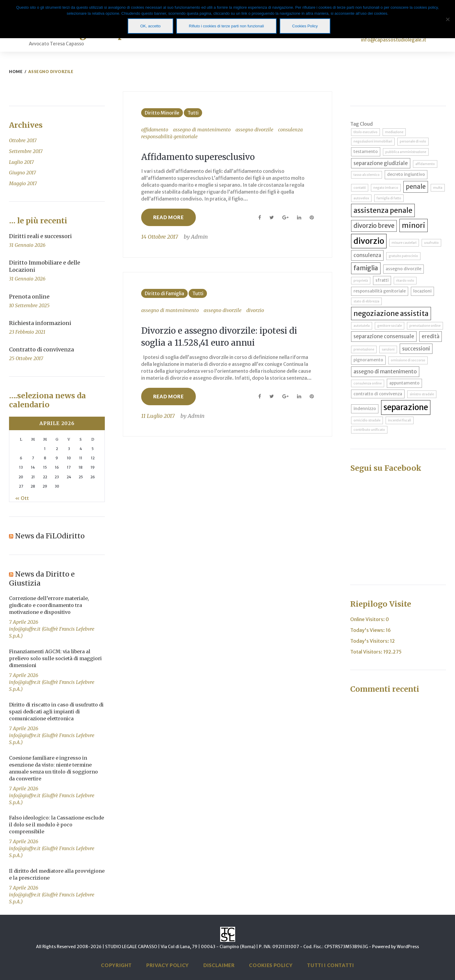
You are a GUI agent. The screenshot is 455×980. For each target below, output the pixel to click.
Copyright (116, 965)
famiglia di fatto (389, 198)
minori (414, 225)
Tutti (193, 113)
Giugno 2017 (23, 173)
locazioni (422, 291)
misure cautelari (404, 243)
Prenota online (29, 297)
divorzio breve (374, 226)
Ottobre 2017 (23, 140)
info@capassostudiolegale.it (394, 40)
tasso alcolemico (367, 175)
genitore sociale (390, 326)
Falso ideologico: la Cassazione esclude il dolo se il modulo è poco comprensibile (56, 825)
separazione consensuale (384, 336)
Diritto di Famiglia (164, 293)
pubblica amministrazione (406, 152)
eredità (431, 336)
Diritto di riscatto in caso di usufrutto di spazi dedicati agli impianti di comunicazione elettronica (56, 712)
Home (16, 72)
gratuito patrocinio (403, 256)
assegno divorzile (254, 130)
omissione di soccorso (408, 360)
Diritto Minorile (162, 113)
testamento (366, 152)
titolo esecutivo (366, 132)
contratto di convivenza (378, 394)
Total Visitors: (367, 652)
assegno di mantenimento (202, 130)
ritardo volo (405, 281)
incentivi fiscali (400, 420)
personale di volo (413, 141)
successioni (416, 349)
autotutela (362, 326)
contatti (360, 188)
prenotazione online (425, 326)
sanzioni (388, 349)
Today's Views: (368, 630)
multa (438, 188)
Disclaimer (219, 965)
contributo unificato (369, 430)
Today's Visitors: (370, 641)
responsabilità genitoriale (169, 136)
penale (416, 187)
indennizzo (365, 409)
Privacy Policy (168, 965)
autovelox (361, 198)
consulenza (290, 130)
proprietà (361, 281)
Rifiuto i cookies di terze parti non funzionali (226, 26)
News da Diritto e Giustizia (44, 578)
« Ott (22, 498)
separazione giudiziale (381, 163)
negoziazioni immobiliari (373, 141)
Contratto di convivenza (41, 349)
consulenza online (368, 383)
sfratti (382, 280)
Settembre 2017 (26, 151)
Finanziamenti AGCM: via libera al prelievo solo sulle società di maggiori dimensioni (55, 658)
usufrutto (431, 243)
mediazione (394, 132)
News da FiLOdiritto (52, 536)
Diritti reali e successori (40, 236)
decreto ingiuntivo (406, 174)
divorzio (255, 310)
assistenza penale (383, 210)
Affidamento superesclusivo (200, 157)
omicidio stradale (367, 420)
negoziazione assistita (391, 313)
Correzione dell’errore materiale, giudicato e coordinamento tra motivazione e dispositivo (49, 605)
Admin (199, 237)
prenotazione (364, 349)
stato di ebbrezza (366, 301)
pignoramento (368, 360)
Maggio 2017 (23, 183)
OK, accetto (150, 26)
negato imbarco (386, 188)
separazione (406, 407)
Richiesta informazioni (40, 323)
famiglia (366, 268)
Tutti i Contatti (330, 965)
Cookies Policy (271, 965)
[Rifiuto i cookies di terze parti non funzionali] (447, 19)
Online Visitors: (368, 619)
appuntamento (404, 383)
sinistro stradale (422, 394)
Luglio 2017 (21, 162)
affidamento (155, 130)
